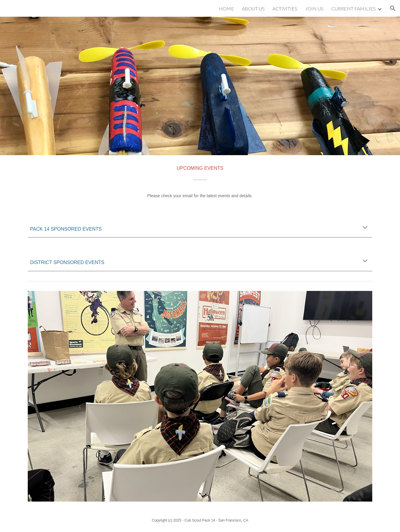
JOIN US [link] (314, 9)
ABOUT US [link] (253, 9)
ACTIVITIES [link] (285, 9)
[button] (393, 8)
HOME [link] (226, 9)
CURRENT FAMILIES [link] (354, 9)
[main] (200, 183)
